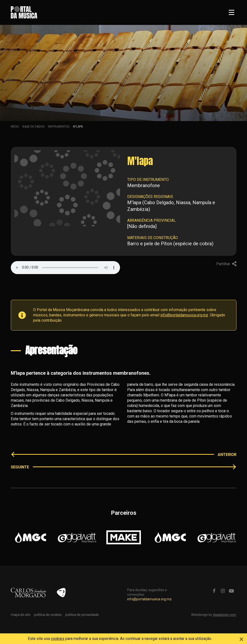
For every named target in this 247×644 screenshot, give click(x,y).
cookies (58, 639)
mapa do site (21, 615)
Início (15, 127)
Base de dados (33, 127)
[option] (30, 537)
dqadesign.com (225, 615)
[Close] (241, 638)
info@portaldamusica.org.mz (184, 315)
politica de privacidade (82, 615)
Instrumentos (59, 127)
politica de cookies (48, 615)
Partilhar (226, 264)
